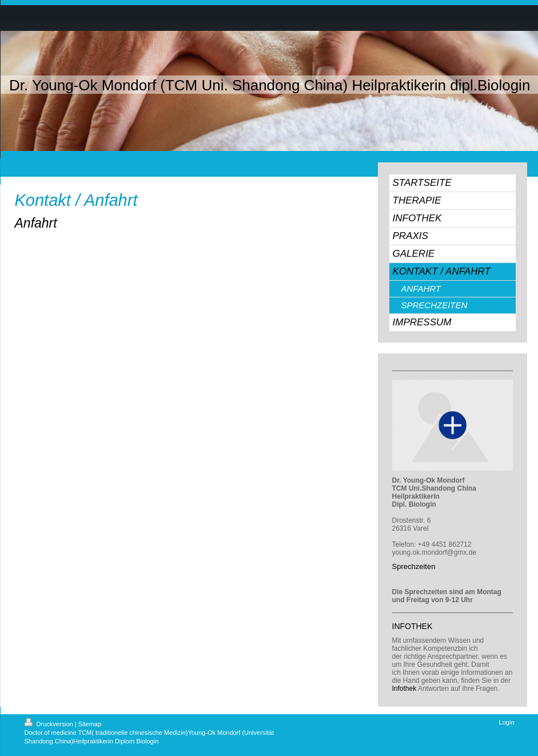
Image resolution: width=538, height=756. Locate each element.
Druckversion (50, 724)
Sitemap (90, 724)
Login (507, 722)
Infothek (405, 689)
